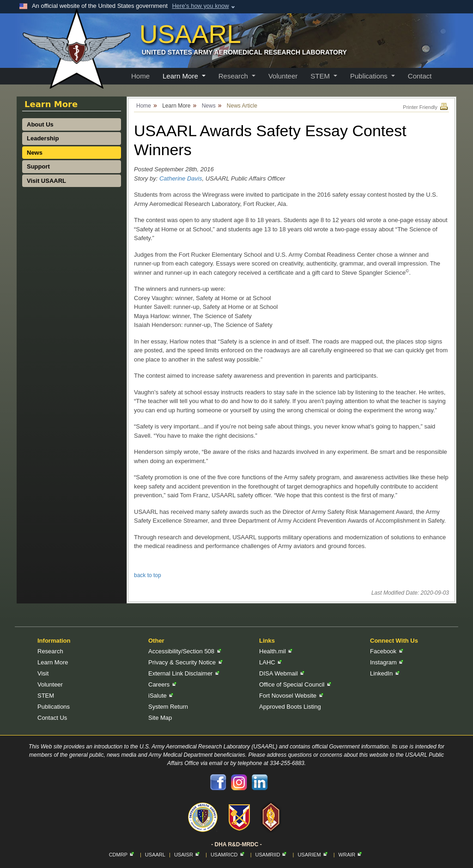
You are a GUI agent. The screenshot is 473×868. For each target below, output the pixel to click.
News (35, 153)
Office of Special (295, 684)
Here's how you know (200, 6)
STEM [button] (321, 76)
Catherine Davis (181, 178)
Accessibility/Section (185, 651)
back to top (148, 575)
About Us (40, 124)
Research (50, 651)
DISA (282, 673)
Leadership (43, 138)
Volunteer (283, 76)
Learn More (53, 662)
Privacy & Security (185, 662)
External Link (184, 673)
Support (38, 166)
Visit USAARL (46, 181)
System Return (168, 707)
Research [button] (234, 76)
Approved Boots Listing (290, 707)
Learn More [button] (181, 76)
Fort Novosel (291, 696)
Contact (420, 76)
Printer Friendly (426, 107)
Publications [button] (370, 76)
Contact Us (52, 718)
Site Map (160, 718)
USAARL (155, 855)
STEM (46, 696)
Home (140, 76)
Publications (54, 707)
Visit (43, 673)
